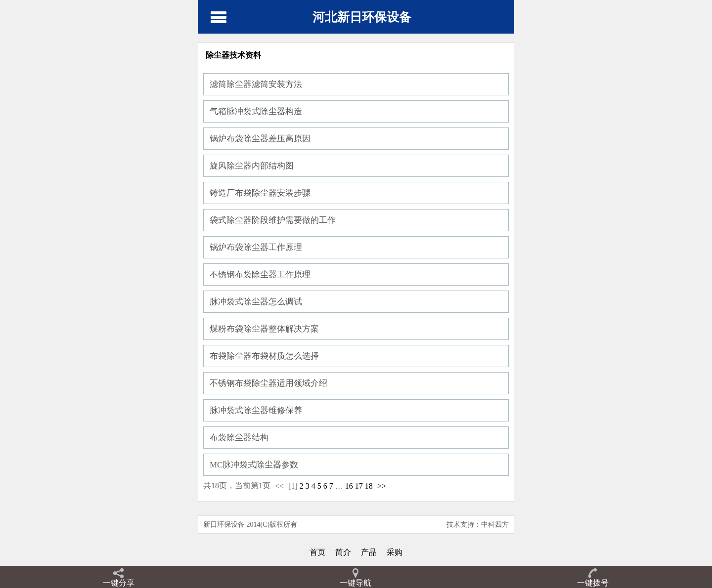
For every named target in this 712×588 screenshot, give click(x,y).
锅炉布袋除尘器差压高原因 (260, 139)
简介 (343, 552)
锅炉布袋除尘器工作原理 (256, 247)
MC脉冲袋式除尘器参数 (254, 465)
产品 (369, 552)
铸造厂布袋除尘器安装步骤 (260, 193)
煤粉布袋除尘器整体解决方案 (264, 329)
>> (382, 486)
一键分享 (119, 583)
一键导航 (356, 583)
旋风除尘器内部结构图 (252, 166)
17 (359, 486)
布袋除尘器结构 (239, 438)
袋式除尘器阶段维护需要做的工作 (273, 220)
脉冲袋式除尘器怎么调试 (256, 302)
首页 (317, 552)
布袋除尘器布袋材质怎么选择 (264, 356)
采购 (395, 552)
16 (349, 486)
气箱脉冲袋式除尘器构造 (256, 111)
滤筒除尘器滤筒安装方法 (256, 84)
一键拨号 (593, 583)
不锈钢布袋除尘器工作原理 (260, 274)
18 (369, 486)
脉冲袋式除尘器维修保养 (256, 410)
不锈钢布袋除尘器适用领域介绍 (268, 383)
